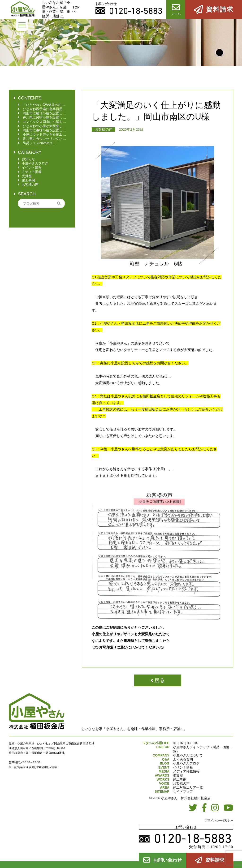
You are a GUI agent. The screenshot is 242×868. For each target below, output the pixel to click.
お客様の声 (104, 129)
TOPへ (76, 9)
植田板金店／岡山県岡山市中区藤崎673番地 (37, 753)
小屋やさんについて (188, 755)
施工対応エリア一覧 (188, 787)
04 (196, 743)
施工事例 (180, 779)
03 (189, 743)
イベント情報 (183, 767)
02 (182, 743)
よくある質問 (183, 759)
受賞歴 (178, 775)
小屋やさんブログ (186, 763)
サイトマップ (183, 791)
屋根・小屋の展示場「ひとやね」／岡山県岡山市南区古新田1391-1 (51, 743)
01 (175, 743)
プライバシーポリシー (219, 821)
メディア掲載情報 (186, 771)
